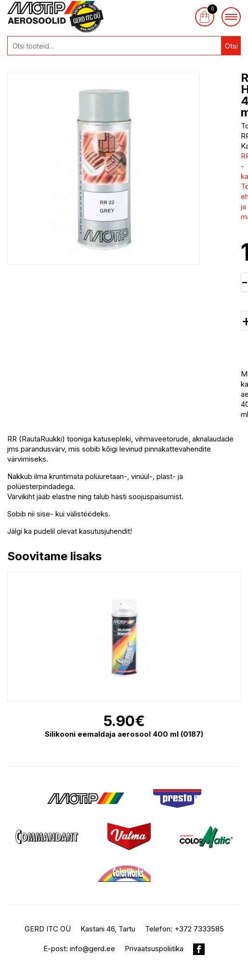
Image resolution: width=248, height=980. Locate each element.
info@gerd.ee (92, 949)
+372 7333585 (199, 929)
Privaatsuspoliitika (154, 949)
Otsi (231, 46)
